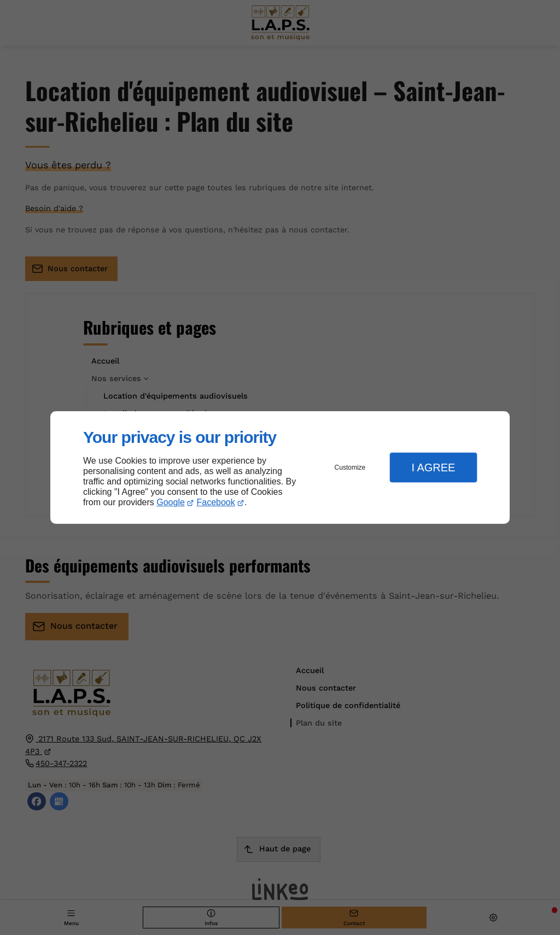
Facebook (216, 502)
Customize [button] (350, 467)
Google (171, 502)
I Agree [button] (433, 467)
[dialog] (280, 468)
